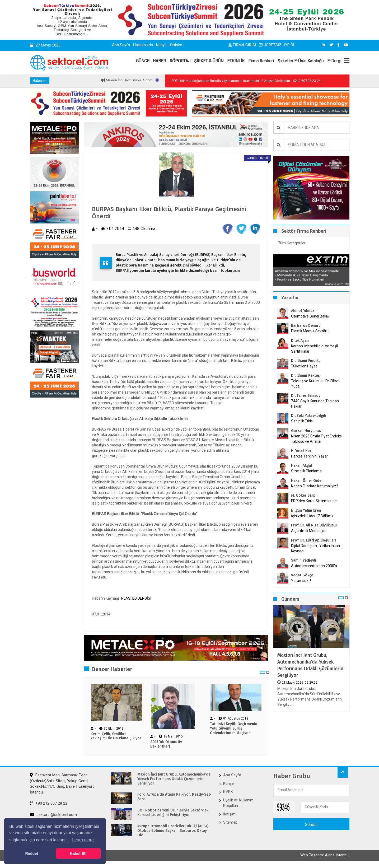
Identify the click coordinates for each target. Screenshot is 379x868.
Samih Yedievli (304, 560)
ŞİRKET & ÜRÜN (209, 61)
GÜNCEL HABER (151, 61)
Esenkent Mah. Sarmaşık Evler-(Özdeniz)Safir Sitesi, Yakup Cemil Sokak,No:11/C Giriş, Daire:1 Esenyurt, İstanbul (62, 785)
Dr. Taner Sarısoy (306, 396)
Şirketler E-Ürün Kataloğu (301, 61)
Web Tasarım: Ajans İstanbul (325, 857)
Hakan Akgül (301, 466)
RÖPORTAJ (180, 61)
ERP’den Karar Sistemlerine (314, 501)
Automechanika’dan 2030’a (314, 566)
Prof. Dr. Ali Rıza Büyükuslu (314, 525)
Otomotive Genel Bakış (310, 316)
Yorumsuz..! (301, 581)
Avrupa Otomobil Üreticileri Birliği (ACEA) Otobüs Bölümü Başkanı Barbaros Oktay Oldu (173, 832)
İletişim (176, 45)
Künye (161, 45)
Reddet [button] (32, 853)
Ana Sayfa (121, 45)
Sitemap (230, 823)
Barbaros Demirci (306, 326)
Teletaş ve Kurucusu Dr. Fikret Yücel (315, 384)
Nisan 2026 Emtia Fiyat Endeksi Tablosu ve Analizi (317, 439)
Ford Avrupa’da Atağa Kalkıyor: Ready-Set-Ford (174, 798)
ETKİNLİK (236, 61)
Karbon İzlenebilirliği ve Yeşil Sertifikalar (314, 349)
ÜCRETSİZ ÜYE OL (277, 45)
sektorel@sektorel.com (53, 815)
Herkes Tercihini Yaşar (310, 456)
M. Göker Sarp (303, 495)
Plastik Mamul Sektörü (310, 331)
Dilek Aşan (300, 341)
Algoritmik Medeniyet (309, 531)
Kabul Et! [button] (78, 853)
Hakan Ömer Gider (307, 481)
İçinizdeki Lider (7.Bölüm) (312, 516)
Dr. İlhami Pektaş (305, 375)
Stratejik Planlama (306, 471)
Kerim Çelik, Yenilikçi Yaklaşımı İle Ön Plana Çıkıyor (116, 737)
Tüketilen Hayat (306, 366)
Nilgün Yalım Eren (306, 510)
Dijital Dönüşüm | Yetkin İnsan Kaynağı (315, 548)
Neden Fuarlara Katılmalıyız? (315, 486)
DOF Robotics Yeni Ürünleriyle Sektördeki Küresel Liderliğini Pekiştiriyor (173, 813)
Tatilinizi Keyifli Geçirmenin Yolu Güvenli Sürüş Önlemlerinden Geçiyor (234, 730)
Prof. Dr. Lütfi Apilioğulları (314, 540)
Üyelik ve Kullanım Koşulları (238, 804)
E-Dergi (334, 61)
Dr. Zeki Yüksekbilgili (309, 416)
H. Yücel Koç (301, 451)
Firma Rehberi (261, 61)
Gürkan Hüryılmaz (306, 431)
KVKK (228, 793)
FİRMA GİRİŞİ (242, 45)
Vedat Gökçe (302, 575)
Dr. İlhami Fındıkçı (306, 361)
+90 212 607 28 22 (49, 804)
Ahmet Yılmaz (303, 311)
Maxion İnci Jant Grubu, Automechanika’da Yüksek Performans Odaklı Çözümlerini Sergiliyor (311, 665)
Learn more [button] (83, 840)
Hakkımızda (143, 45)
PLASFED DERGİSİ (136, 599)
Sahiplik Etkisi (302, 421)
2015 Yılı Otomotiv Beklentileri (166, 745)
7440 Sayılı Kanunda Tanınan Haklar (315, 404)
